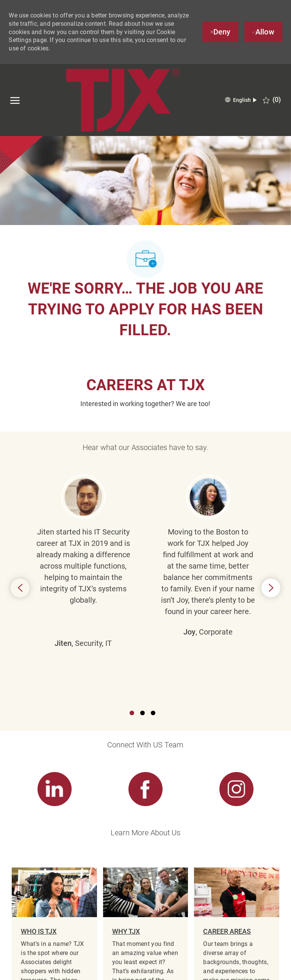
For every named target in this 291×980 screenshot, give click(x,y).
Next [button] (271, 504)
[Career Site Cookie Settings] (145, 892)
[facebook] (17, 969)
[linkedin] (44, 969)
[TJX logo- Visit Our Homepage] (123, 100)
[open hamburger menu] (15, 100)
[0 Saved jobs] (272, 100)
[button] (241, 100)
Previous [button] (20, 504)
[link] (54, 621)
